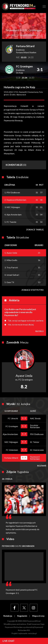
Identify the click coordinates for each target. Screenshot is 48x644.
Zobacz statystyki (33, 290)
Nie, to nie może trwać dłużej (21, 325)
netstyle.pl (32, 633)
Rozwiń (42, 466)
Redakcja (8, 616)
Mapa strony (38, 616)
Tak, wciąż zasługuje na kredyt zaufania (26, 321)
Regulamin (22, 616)
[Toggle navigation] (44, 6)
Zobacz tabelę (35, 229)
